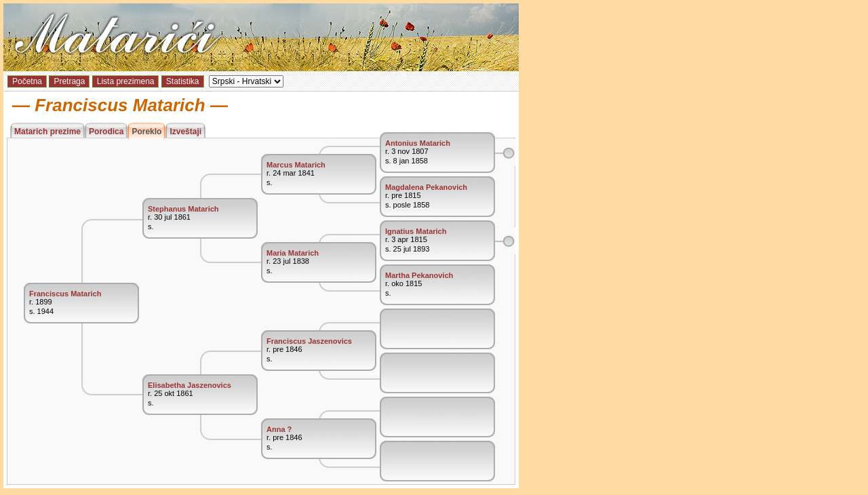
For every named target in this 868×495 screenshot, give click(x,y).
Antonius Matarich (418, 143)
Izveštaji (185, 132)
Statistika (183, 81)
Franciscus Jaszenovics (309, 341)
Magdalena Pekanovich (426, 187)
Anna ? (279, 429)
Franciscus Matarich (65, 294)
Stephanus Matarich (183, 209)
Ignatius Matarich (416, 231)
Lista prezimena (126, 81)
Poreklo (146, 132)
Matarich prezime (47, 132)
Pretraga (69, 81)
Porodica (106, 132)
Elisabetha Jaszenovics (190, 385)
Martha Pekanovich (419, 275)
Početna (27, 81)
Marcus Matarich (296, 165)
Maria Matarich (293, 253)
